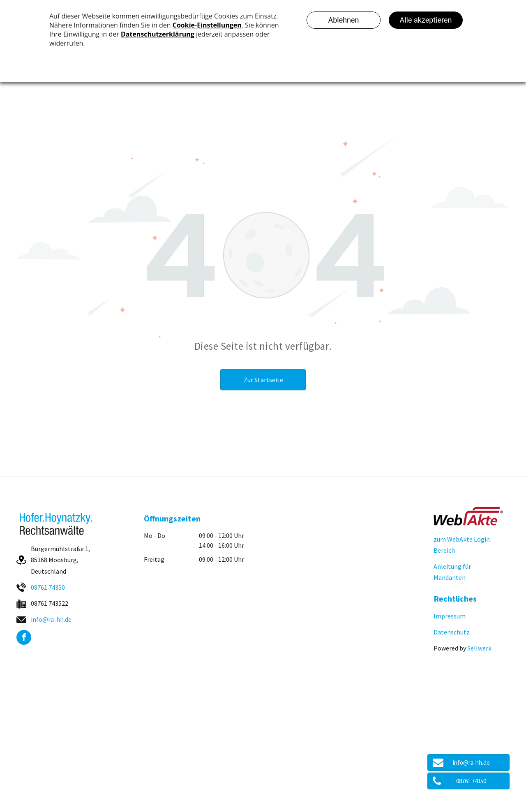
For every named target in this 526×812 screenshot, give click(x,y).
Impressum (450, 616)
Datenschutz (452, 632)
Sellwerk (479, 648)
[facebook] (24, 638)
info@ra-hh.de (51, 619)
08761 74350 (48, 587)
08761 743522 (50, 603)
